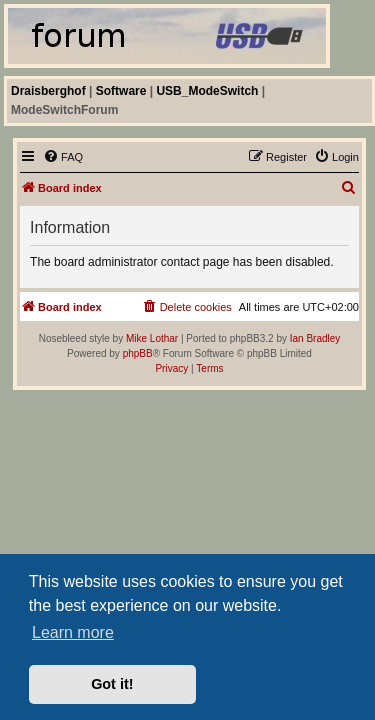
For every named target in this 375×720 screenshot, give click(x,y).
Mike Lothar (152, 338)
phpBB (138, 353)
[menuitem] (63, 157)
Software (121, 91)
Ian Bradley (315, 338)
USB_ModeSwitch (207, 91)
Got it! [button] (112, 684)
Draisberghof (48, 91)
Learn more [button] (73, 632)
